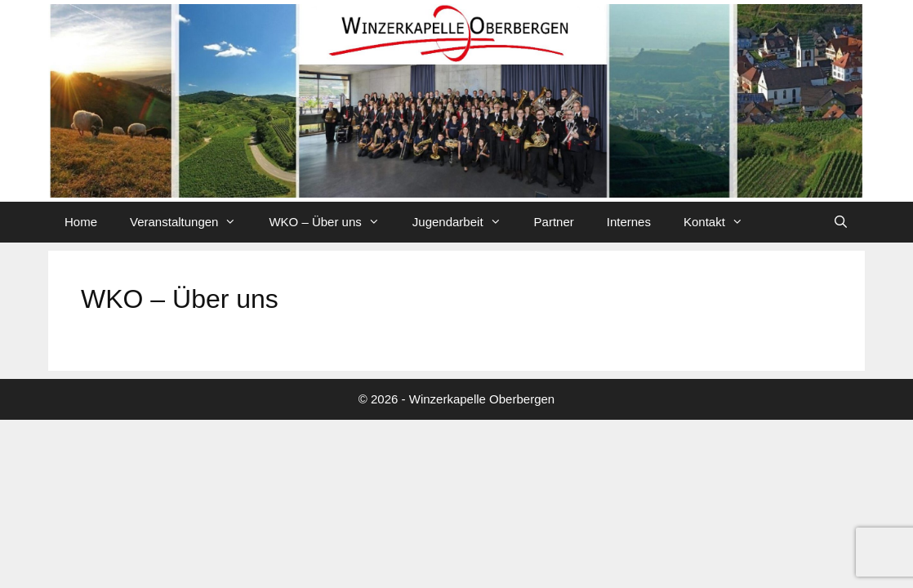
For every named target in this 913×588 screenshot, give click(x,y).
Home (81, 222)
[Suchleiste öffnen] (841, 222)
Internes (629, 222)
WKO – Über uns (332, 222)
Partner (554, 222)
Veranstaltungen (191, 222)
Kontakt (721, 222)
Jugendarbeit (465, 222)
